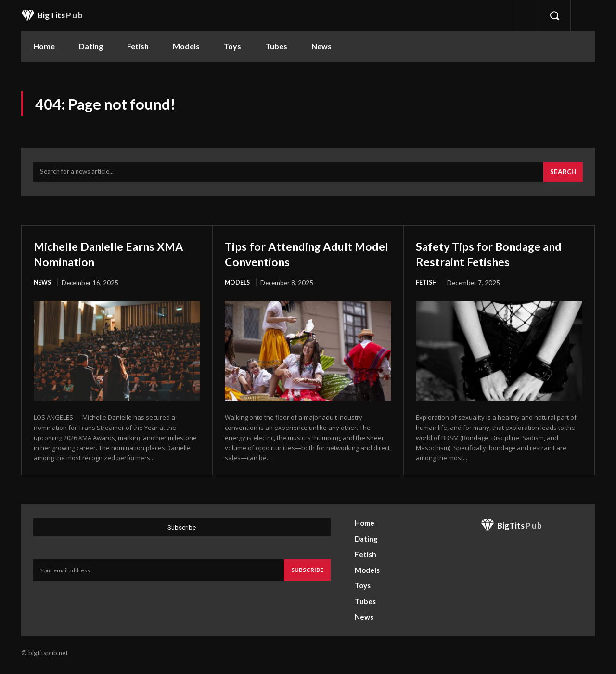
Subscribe (307, 575)
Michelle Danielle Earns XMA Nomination (106, 258)
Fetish (427, 287)
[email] (159, 575)
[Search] (562, 176)
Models (238, 287)
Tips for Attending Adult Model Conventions (299, 258)
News (43, 287)
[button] (554, 15)
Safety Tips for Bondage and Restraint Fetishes (489, 258)
